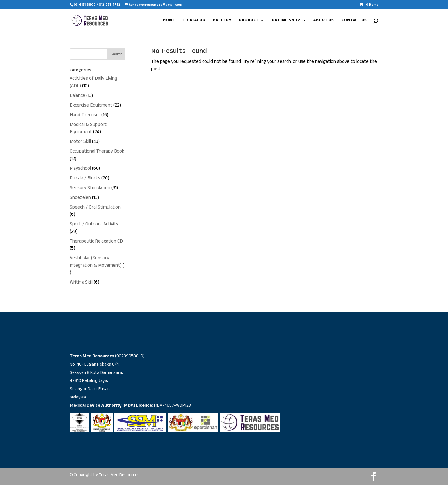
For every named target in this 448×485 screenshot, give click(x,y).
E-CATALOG (194, 21)
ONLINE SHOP (286, 21)
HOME (169, 21)
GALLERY (222, 21)
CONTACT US (354, 21)
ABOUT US (324, 21)
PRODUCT (249, 21)
